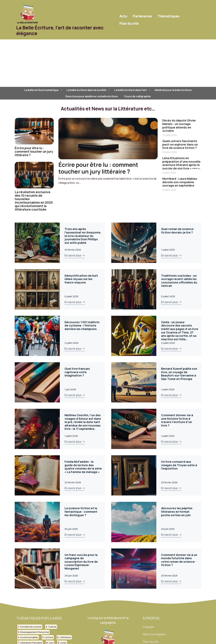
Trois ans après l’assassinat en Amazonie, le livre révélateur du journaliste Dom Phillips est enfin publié (83, 236)
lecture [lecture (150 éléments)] (49, 637)
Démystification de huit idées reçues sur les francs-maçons (81, 279)
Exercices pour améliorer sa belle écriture (92, 96)
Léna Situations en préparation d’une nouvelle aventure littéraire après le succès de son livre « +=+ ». (182, 163)
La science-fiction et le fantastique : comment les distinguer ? (81, 512)
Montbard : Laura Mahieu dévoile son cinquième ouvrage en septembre (180, 182)
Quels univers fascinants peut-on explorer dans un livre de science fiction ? (180, 144)
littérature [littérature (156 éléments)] (66, 637)
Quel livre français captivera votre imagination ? (77, 372)
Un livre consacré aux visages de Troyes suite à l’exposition (179, 465)
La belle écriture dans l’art (133, 90)
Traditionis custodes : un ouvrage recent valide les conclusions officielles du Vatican (179, 281)
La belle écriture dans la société (89, 90)
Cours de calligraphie (137, 96)
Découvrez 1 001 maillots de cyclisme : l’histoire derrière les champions (82, 325)
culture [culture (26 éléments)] (52, 627)
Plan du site (129, 23)
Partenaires (142, 16)
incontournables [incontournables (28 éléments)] (29, 637)
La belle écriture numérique (44, 90)
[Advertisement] (108, 63)
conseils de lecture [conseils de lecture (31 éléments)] (31, 627)
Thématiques (169, 16)
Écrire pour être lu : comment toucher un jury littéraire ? (34, 151)
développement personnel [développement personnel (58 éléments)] (35, 632)
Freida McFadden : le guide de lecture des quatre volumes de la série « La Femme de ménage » (83, 467)
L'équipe (148, 627)
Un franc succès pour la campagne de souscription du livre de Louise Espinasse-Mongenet (81, 562)
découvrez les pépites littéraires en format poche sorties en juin (177, 512)
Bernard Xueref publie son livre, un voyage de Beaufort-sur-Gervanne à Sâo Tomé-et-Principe (179, 374)
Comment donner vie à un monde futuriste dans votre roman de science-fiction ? (179, 560)
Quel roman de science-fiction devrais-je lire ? (178, 231)
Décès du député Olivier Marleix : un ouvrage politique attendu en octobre (179, 126)
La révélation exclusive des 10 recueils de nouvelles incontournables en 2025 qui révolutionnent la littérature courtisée (34, 201)
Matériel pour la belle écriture (173, 90)
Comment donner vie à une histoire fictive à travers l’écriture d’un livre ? (177, 420)
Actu (123, 16)
